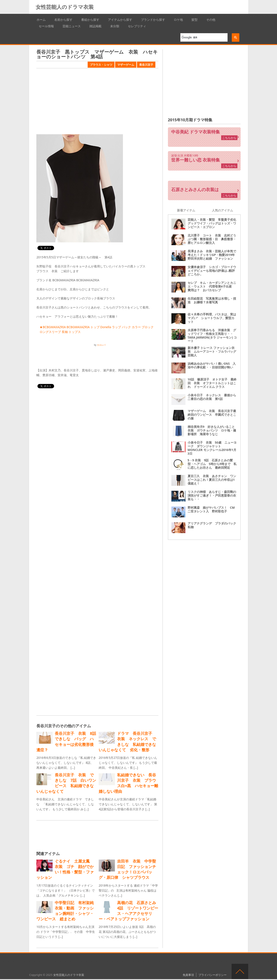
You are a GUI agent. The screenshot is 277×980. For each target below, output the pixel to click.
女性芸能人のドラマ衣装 (65, 7)
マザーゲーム (126, 65)
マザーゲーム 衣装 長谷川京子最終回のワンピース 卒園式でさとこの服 (212, 415)
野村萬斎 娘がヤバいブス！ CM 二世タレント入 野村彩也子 (213, 509)
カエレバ (101, 345)
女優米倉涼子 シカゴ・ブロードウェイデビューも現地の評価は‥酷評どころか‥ (212, 271)
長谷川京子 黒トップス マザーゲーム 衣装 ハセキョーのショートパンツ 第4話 (97, 54)
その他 (211, 20)
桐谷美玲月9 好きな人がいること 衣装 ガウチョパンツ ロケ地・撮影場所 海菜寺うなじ (213, 430)
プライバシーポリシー (213, 975)
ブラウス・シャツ (101, 65)
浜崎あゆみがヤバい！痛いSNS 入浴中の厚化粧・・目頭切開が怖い (212, 365)
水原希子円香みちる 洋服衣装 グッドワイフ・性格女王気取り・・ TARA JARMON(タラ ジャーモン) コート (212, 335)
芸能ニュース (72, 26)
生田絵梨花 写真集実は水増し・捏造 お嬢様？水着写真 (212, 300)
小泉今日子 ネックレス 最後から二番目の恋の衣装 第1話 (212, 397)
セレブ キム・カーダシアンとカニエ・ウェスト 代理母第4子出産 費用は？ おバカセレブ (212, 286)
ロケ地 (178, 20)
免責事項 (188, 975)
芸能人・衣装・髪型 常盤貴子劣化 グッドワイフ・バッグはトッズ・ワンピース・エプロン (213, 223)
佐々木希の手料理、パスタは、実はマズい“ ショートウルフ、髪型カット (212, 318)
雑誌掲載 (95, 26)
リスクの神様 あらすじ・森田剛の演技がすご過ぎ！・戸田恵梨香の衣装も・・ (212, 495)
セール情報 (46, 26)
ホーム (41, 20)
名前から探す (63, 20)
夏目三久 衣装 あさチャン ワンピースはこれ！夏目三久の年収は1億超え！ (212, 480)
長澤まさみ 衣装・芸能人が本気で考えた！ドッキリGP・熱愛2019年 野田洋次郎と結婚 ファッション (213, 255)
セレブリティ (137, 26)
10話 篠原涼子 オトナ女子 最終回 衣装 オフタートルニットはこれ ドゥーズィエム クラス (212, 383)
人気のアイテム (222, 210)
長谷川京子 (146, 65)
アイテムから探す (120, 20)
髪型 (195, 20)
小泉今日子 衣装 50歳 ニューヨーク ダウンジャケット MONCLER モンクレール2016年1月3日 (212, 448)
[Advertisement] (97, 102)
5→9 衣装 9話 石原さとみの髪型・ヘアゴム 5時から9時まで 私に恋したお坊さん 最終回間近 (212, 464)
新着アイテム (186, 210)
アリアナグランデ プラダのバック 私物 (213, 525)
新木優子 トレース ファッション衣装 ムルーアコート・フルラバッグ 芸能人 (213, 351)
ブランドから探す (153, 20)
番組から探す (90, 20)
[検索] (202, 37)
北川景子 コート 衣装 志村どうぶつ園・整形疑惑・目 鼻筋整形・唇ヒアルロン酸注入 (212, 239)
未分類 (115, 26)
